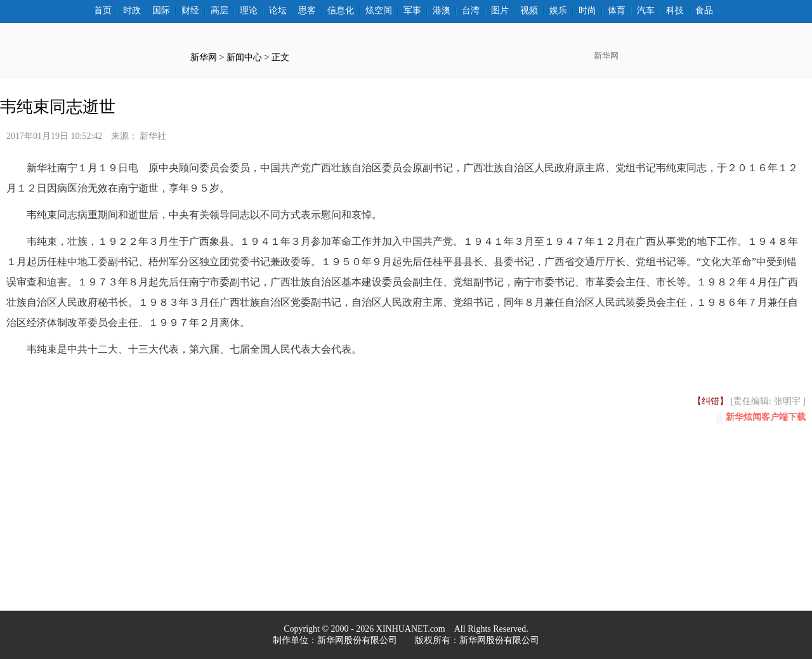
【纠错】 (710, 401)
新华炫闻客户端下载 (761, 418)
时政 (132, 11)
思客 (307, 11)
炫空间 (379, 11)
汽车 (646, 11)
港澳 (442, 11)
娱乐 (558, 11)
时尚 (587, 11)
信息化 (341, 11)
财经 (190, 11)
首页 (103, 11)
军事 (412, 11)
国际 (161, 11)
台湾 (471, 11)
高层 (219, 11)
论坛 (278, 11)
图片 (500, 11)
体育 (617, 11)
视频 (529, 11)
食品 (704, 11)
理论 (249, 11)
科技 (675, 11)
